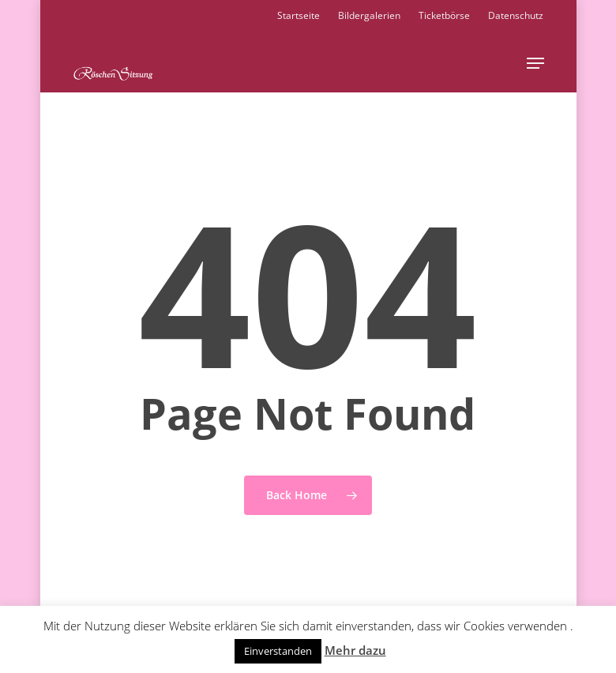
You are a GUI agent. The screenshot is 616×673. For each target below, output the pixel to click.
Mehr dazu (355, 650)
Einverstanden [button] (278, 651)
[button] (535, 63)
